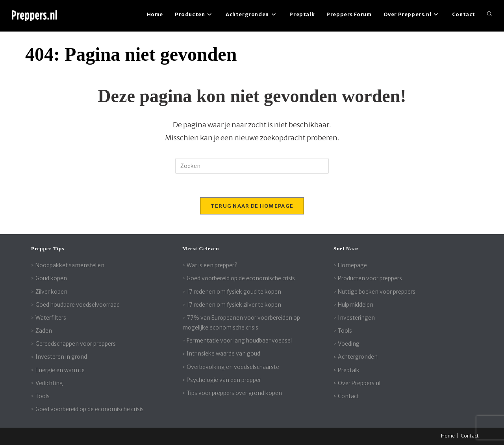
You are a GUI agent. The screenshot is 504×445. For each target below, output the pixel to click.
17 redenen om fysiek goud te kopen (234, 292)
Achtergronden (358, 357)
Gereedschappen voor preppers (76, 344)
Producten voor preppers (370, 278)
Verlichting (49, 383)
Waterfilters (51, 318)
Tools (43, 396)
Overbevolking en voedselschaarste (233, 367)
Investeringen (356, 318)
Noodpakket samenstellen (70, 265)
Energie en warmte (60, 370)
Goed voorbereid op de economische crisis (90, 409)
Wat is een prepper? (212, 265)
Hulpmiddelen (356, 305)
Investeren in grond (61, 357)
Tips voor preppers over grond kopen (234, 393)
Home (448, 436)
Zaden (44, 331)
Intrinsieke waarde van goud (223, 354)
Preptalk (349, 370)
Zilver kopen (51, 292)
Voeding (349, 344)
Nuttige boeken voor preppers (377, 292)
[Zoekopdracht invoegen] (252, 166)
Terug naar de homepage (252, 206)
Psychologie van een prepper (224, 380)
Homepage (352, 265)
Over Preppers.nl (359, 383)
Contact (348, 396)
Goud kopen (51, 278)
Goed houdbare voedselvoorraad (78, 305)
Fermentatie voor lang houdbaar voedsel (239, 341)
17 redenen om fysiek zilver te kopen (234, 305)
